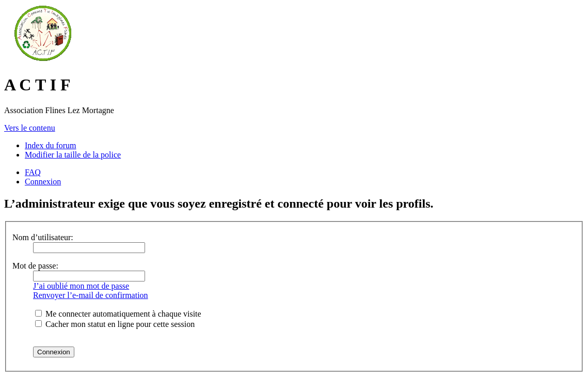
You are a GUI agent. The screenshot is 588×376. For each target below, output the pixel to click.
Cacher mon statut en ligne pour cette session (115, 324)
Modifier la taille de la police (73, 155)
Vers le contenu (30, 128)
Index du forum (51, 145)
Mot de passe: (35, 266)
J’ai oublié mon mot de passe (81, 286)
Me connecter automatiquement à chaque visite (118, 314)
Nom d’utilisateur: (43, 237)
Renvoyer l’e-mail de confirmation (91, 295)
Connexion (43, 182)
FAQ (33, 172)
